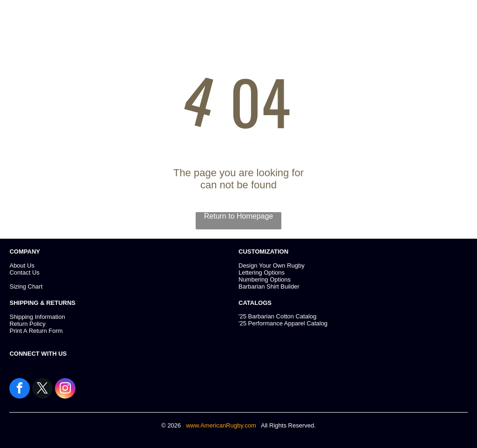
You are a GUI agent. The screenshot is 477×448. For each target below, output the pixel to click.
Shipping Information (37, 317)
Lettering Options (262, 272)
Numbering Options (265, 279)
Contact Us (24, 272)
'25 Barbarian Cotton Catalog (277, 316)
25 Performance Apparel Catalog (283, 323)
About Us (22, 265)
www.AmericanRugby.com (222, 425)
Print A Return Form (36, 331)
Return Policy (27, 324)
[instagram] (65, 389)
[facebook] (20, 389)
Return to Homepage (239, 216)
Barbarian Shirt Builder (269, 286)
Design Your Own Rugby (272, 265)
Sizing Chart (26, 286)
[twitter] (42, 389)
